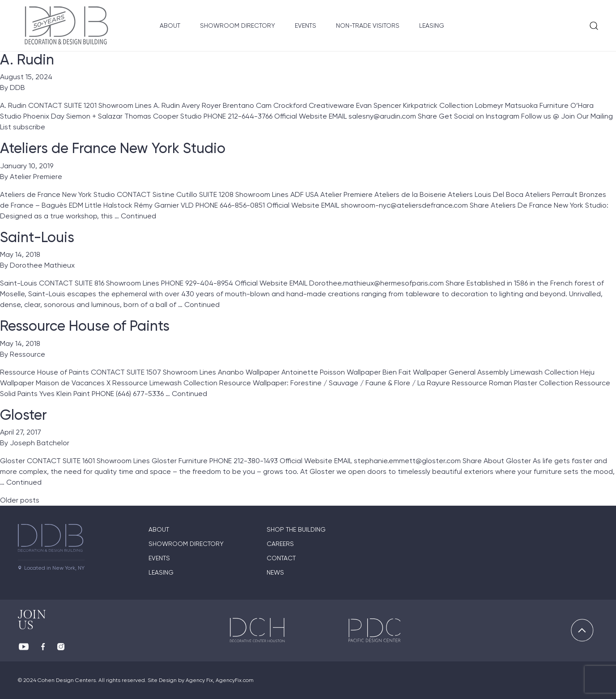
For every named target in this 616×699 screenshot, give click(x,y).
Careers (280, 544)
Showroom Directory (238, 26)
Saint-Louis (37, 237)
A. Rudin (27, 60)
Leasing (432, 26)
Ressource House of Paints (85, 326)
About (170, 26)
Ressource (28, 354)
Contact (281, 558)
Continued (138, 216)
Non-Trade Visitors (368, 26)
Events (306, 26)
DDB (17, 87)
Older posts (20, 500)
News (275, 572)
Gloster (23, 415)
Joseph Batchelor (40, 443)
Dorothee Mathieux (42, 265)
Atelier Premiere (36, 177)
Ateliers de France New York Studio (113, 148)
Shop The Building (296, 529)
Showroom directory (186, 544)
